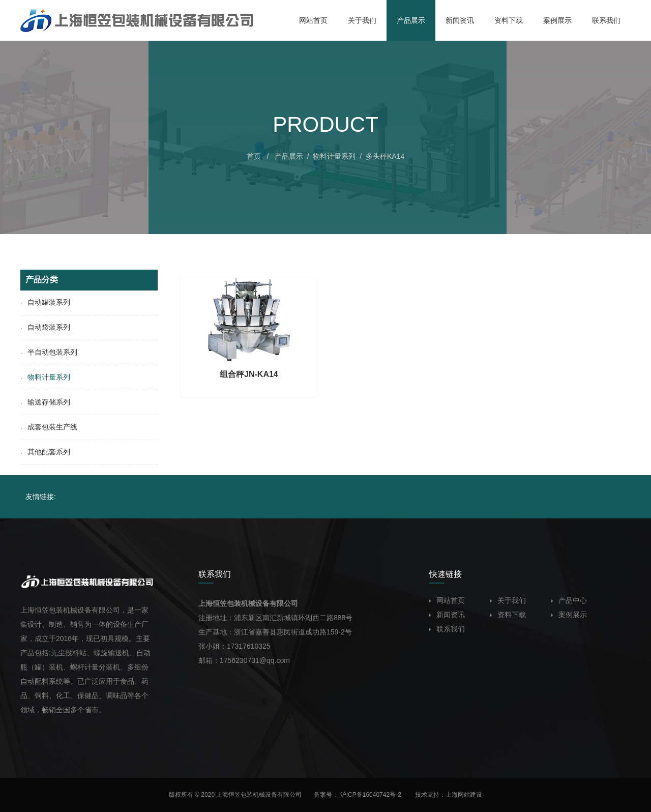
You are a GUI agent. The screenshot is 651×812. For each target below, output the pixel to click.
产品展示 (289, 156)
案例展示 (569, 615)
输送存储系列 (45, 402)
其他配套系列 (45, 452)
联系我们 (447, 629)
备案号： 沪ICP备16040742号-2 (358, 795)
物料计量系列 (334, 156)
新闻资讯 (447, 615)
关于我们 (508, 600)
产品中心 (569, 600)
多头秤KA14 (385, 156)
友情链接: (41, 497)
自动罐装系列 (45, 302)
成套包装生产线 (49, 427)
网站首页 (447, 600)
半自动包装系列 (49, 352)
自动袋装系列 (45, 327)
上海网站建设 (464, 795)
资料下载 (508, 615)
